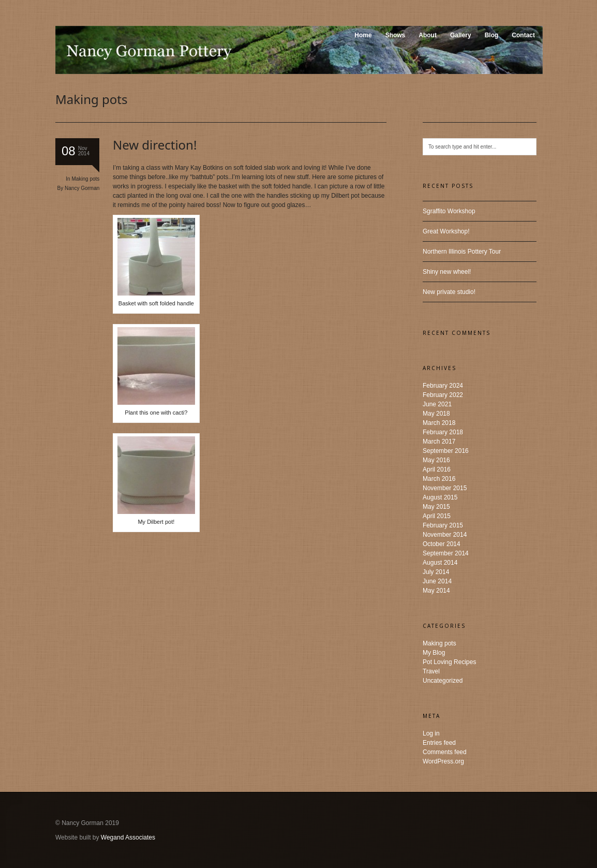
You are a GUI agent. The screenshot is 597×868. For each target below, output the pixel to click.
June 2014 (437, 581)
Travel (431, 671)
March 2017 (439, 442)
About (428, 35)
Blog (492, 35)
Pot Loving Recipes (449, 662)
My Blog (434, 653)
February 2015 (443, 525)
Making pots (85, 179)
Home (363, 35)
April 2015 (437, 516)
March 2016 (439, 479)
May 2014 (436, 591)
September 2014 (446, 553)
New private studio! (449, 292)
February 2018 (443, 432)
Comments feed (445, 752)
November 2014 (445, 535)
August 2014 (440, 563)
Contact (523, 35)
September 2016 (446, 451)
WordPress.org (443, 761)
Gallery (461, 35)
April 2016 (437, 469)
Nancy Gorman (82, 188)
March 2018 (439, 423)
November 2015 (445, 488)
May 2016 (436, 460)
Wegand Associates (128, 837)
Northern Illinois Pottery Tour (462, 252)
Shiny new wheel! (447, 272)
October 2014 (442, 544)
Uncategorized (443, 681)
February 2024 (443, 386)
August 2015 (440, 497)
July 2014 (436, 572)
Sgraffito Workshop (449, 211)
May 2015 (436, 507)
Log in (431, 733)
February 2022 (443, 395)
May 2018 (436, 414)
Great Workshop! (446, 231)
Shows (395, 35)
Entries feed (439, 743)
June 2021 (437, 404)
